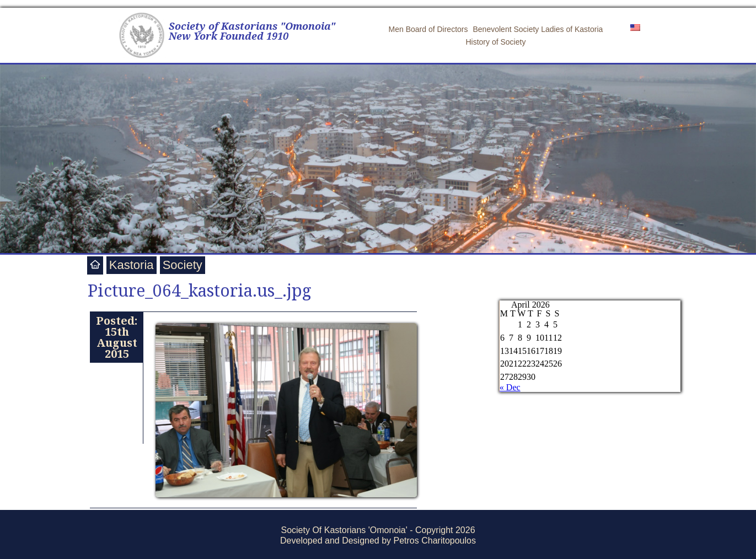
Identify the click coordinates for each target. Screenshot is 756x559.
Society (183, 265)
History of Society (495, 42)
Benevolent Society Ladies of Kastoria (538, 29)
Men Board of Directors (428, 29)
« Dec (510, 387)
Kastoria (132, 265)
